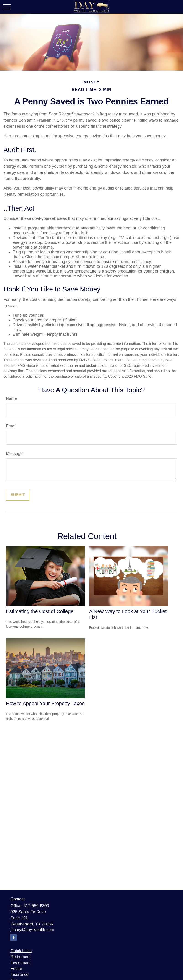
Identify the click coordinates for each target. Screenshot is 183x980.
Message (14, 454)
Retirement (21, 957)
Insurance (20, 975)
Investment (21, 963)
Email (11, 426)
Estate (16, 969)
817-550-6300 (36, 906)
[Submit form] (18, 495)
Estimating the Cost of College (40, 611)
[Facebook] (14, 937)
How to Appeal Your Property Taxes (45, 703)
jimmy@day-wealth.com (32, 930)
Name (11, 398)
